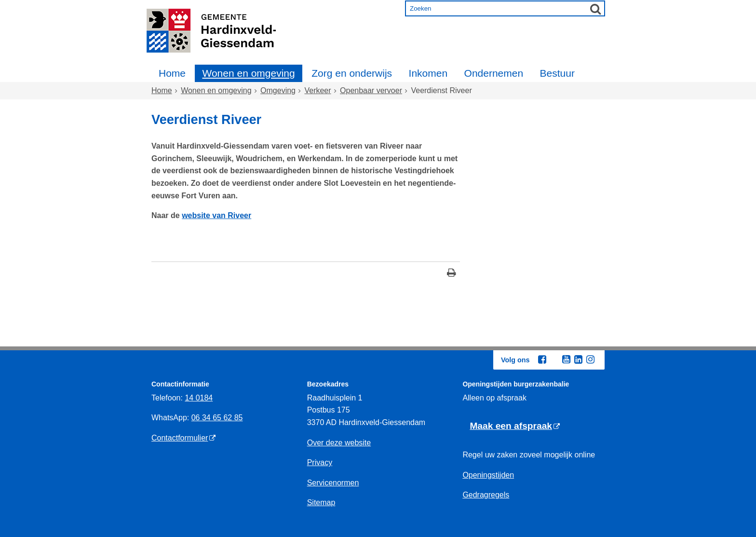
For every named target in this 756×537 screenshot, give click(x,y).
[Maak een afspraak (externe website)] (515, 426)
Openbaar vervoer (371, 90)
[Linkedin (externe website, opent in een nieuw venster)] (578, 359)
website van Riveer (216, 215)
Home (172, 73)
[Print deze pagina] (452, 274)
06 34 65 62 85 (217, 418)
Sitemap (321, 503)
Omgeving (278, 90)
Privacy (320, 462)
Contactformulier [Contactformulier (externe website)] (180, 438)
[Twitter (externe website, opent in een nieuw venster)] (554, 360)
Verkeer (317, 90)
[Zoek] (595, 9)
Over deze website (339, 443)
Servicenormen (333, 483)
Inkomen (428, 73)
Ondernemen (494, 73)
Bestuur (557, 73)
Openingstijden (488, 475)
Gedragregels (486, 495)
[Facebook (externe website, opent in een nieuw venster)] (542, 359)
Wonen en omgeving (248, 73)
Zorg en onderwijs (352, 73)
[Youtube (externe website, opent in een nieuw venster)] (566, 359)
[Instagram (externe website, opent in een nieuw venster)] (590, 359)
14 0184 (199, 398)
